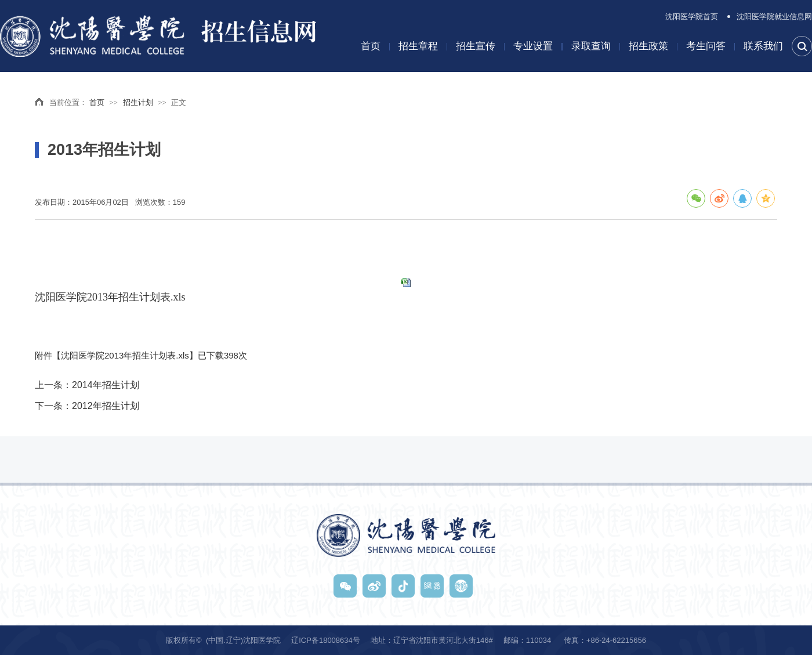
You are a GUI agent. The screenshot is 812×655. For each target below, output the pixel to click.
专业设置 (533, 46)
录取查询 (591, 46)
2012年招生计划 (106, 406)
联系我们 (763, 46)
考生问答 (706, 46)
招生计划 (138, 102)
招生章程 (418, 46)
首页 (371, 46)
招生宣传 (476, 46)
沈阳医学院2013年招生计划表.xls (110, 297)
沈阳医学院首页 (692, 17)
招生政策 (648, 46)
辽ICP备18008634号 (326, 640)
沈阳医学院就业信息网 (774, 17)
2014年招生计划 (106, 385)
